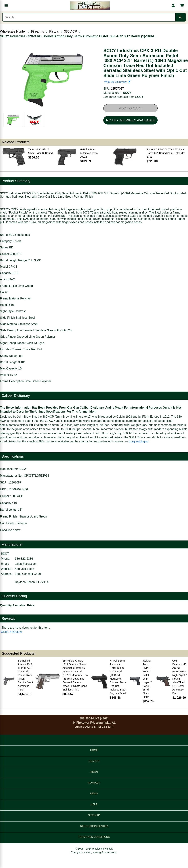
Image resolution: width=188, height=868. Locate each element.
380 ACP (70, 31)
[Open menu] (6, 6)
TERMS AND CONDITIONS (94, 837)
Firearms (38, 31)
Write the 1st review (117, 82)
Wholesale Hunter (13, 31)
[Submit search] (180, 17)
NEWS (94, 793)
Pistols (54, 31)
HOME (94, 750)
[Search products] (89, 17)
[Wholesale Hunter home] (90, 6)
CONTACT (94, 783)
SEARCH (94, 761)
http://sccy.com (25, 569)
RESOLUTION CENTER (94, 826)
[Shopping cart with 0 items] (182, 6)
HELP (94, 804)
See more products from (123, 97)
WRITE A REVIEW (11, 632)
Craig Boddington (139, 442)
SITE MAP (94, 815)
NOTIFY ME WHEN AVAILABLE (130, 120)
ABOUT (94, 772)
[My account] (173, 6)
